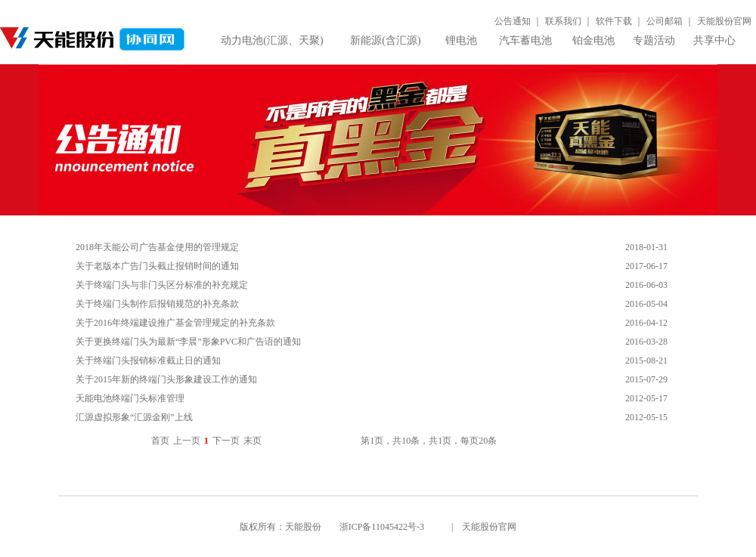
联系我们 (563, 21)
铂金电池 (593, 40)
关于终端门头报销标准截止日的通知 (148, 361)
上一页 (187, 441)
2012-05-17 (646, 398)
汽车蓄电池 (525, 40)
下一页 (226, 441)
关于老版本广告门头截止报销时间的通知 (157, 266)
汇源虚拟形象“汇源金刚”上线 (134, 417)
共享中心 (714, 40)
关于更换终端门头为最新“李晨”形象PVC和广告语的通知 (188, 342)
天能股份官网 (724, 21)
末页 (253, 441)
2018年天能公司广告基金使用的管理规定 (157, 247)
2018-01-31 (646, 247)
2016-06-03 (646, 285)
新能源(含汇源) (385, 40)
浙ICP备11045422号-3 (382, 527)
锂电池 (461, 40)
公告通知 (513, 21)
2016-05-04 (646, 304)
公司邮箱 (665, 21)
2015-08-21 (646, 361)
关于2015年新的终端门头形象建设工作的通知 (166, 379)
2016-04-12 (646, 323)
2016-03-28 (646, 342)
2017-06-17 (646, 266)
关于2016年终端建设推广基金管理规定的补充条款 (175, 323)
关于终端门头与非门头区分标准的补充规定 (162, 285)
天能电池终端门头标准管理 (130, 398)
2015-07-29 (646, 379)
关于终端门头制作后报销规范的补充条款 (157, 304)
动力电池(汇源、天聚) (272, 40)
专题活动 (654, 40)
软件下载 (614, 21)
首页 (160, 441)
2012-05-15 (646, 417)
